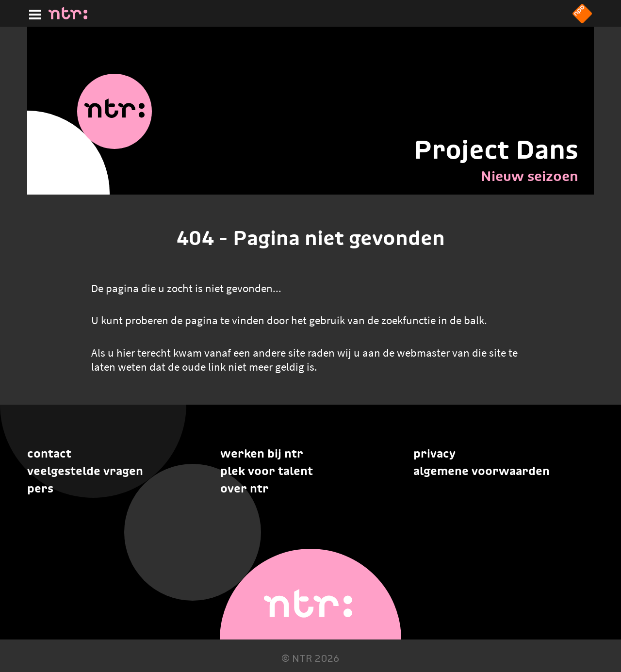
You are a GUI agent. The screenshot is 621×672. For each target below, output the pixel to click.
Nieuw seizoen (530, 176)
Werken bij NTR (262, 453)
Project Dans (496, 149)
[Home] (68, 16)
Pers (40, 488)
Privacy (434, 453)
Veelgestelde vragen (85, 471)
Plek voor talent (267, 471)
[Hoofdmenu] (33, 13)
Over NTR (245, 488)
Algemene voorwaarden (482, 471)
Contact (49, 453)
